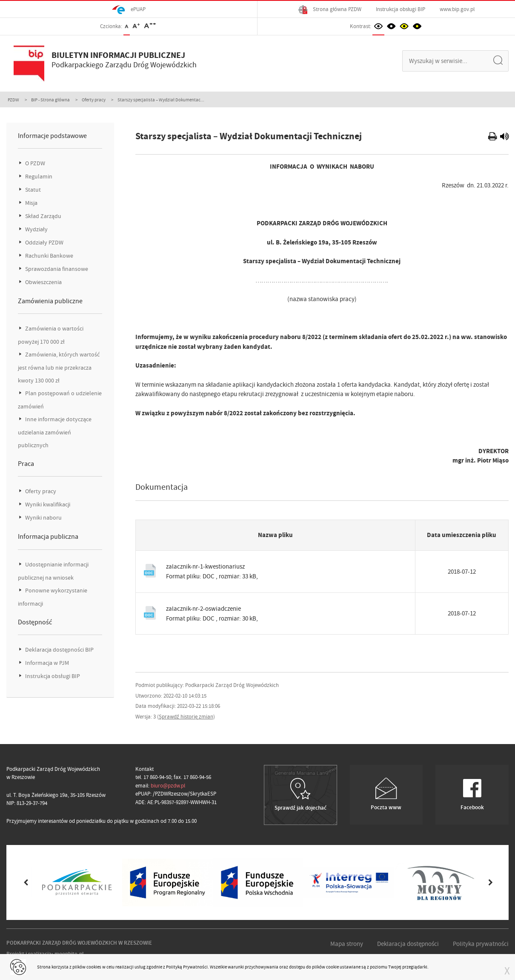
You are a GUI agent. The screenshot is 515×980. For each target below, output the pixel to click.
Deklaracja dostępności (408, 944)
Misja (31, 203)
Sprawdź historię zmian (186, 717)
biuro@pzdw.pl (168, 786)
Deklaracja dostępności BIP (59, 650)
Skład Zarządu (43, 216)
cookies (94, 967)
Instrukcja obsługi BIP (401, 9)
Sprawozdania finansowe (56, 269)
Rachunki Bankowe (49, 256)
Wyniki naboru (43, 518)
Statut (32, 190)
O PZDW (34, 163)
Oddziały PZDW (44, 243)
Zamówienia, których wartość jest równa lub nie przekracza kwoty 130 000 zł (59, 368)
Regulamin (38, 177)
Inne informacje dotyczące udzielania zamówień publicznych (55, 432)
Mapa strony (347, 944)
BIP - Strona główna (50, 100)
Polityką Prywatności (187, 967)
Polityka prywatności (481, 944)
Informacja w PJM (46, 663)
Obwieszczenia (43, 282)
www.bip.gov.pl (457, 9)
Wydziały (36, 229)
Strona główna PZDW (330, 10)
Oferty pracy (94, 100)
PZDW (13, 100)
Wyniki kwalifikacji (47, 504)
